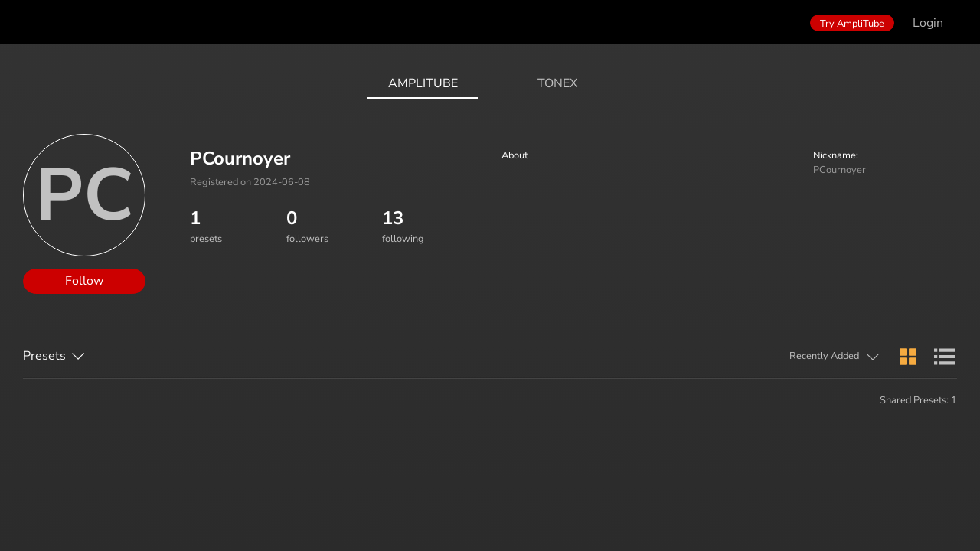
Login (928, 23)
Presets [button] (44, 356)
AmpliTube (423, 83)
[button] (765, 357)
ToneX (557, 83)
